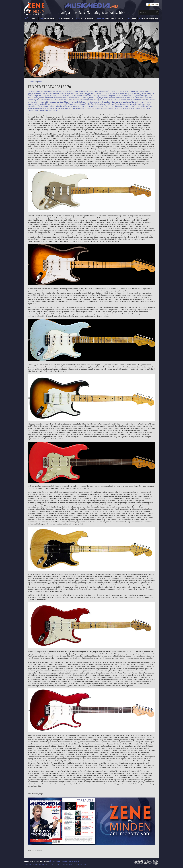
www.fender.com (34, 790)
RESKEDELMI (148, 18)
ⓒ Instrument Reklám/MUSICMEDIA (64, 861)
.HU (131, 18)
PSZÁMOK (65, 18)
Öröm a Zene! (148, 863)
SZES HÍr (47, 18)
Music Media (32, 82)
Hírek (40, 82)
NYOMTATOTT (110, 18)
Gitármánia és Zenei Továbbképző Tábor (156, 863)
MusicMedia (34, 9)
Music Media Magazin (138, 863)
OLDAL (31, 18)
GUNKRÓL (85, 18)
